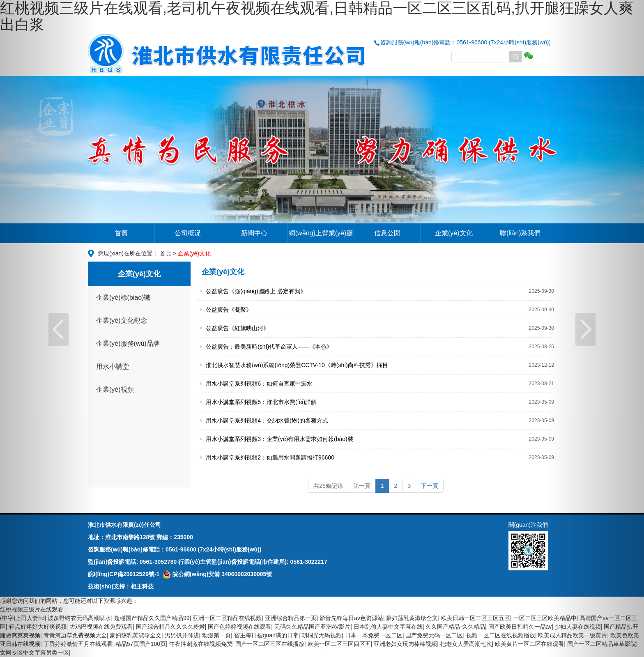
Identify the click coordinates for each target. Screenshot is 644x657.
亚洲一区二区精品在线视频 (227, 618)
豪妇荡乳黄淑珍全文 (412, 618)
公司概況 (188, 233)
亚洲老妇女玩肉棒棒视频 (405, 644)
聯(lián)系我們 (520, 233)
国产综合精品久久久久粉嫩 (170, 627)
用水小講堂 (113, 366)
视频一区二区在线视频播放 (501, 635)
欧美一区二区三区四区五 (339, 644)
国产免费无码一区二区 (434, 635)
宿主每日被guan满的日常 (266, 635)
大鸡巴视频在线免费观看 (101, 627)
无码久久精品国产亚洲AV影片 (313, 627)
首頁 (121, 233)
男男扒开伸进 (182, 635)
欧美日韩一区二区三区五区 (476, 618)
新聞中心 (254, 233)
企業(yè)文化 (454, 233)
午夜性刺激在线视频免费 (201, 644)
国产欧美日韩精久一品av (520, 627)
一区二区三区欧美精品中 (545, 618)
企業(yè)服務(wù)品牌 (128, 343)
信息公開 (387, 233)
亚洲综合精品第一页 (291, 618)
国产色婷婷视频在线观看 (239, 627)
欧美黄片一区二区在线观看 (529, 644)
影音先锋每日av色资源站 (351, 618)
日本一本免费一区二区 (374, 635)
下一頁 (430, 486)
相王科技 (142, 586)
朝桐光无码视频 (322, 635)
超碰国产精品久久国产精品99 (152, 618)
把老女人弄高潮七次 (466, 644)
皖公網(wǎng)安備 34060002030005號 (217, 574)
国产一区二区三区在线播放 (270, 644)
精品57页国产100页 (141, 644)
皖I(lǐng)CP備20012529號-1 (124, 574)
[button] (48, 328)
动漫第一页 (216, 635)
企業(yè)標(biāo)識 (123, 297)
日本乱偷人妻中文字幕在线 (388, 627)
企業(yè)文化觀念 (122, 320)
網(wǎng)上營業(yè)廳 (321, 233)
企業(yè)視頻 (115, 389)
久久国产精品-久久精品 (455, 627)
